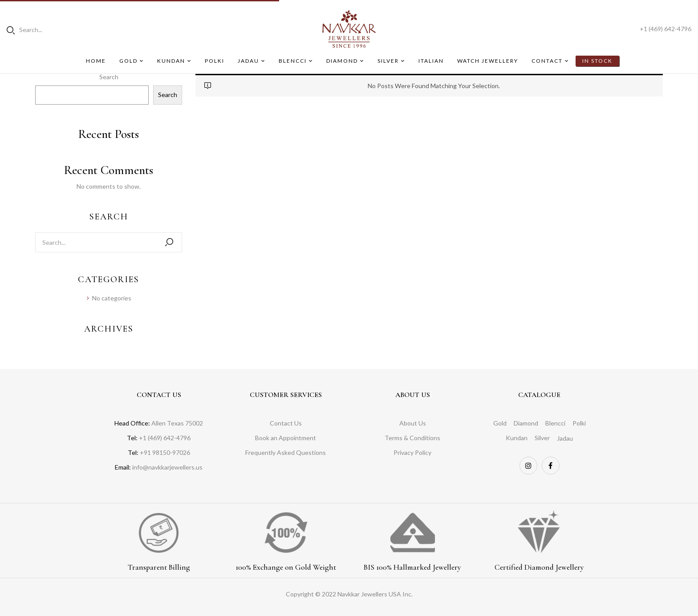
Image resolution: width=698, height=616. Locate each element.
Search (109, 77)
